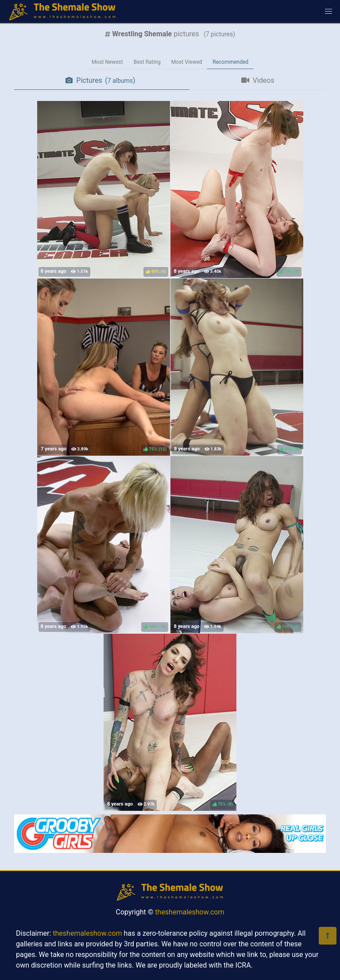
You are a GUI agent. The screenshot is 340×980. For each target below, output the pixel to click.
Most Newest (107, 62)
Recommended (230, 62)
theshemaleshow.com (189, 912)
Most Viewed (187, 62)
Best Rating (147, 62)
